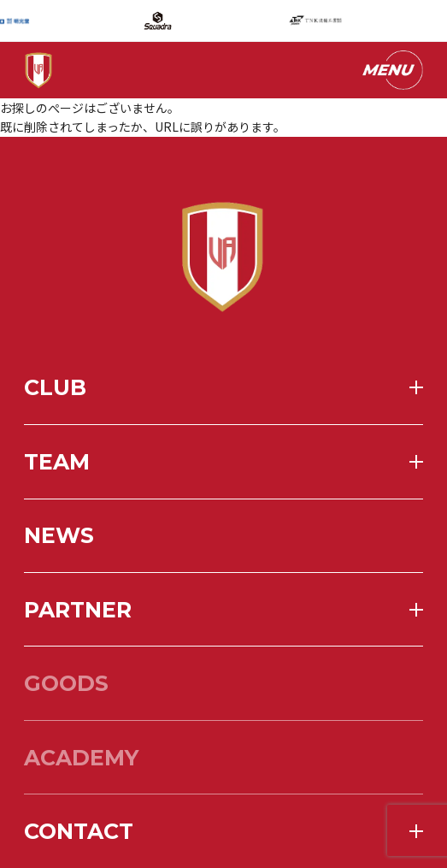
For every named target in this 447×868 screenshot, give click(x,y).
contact (79, 831)
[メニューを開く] (391, 71)
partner (78, 610)
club (55, 387)
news (59, 535)
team (57, 462)
